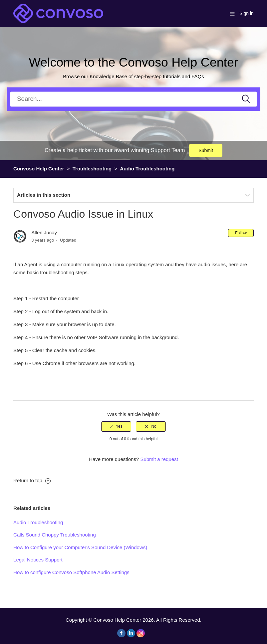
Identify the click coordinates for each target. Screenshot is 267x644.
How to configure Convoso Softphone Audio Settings (71, 572)
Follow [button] (241, 233)
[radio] (116, 426)
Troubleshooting (92, 169)
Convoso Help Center (39, 169)
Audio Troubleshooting (147, 169)
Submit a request (159, 459)
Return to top (32, 480)
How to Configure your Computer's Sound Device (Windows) (80, 547)
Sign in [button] (247, 13)
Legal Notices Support (38, 560)
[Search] (133, 99)
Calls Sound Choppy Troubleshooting (55, 535)
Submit (206, 150)
